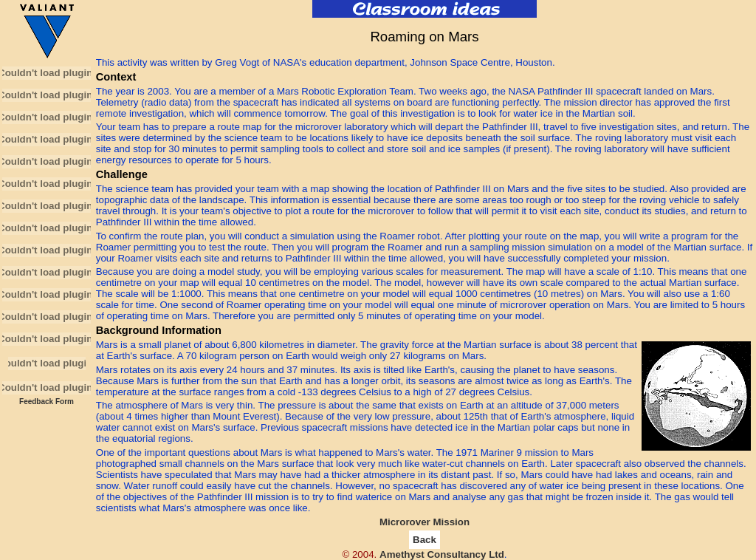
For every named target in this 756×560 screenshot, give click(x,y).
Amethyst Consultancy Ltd (442, 554)
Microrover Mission (425, 522)
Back (425, 540)
